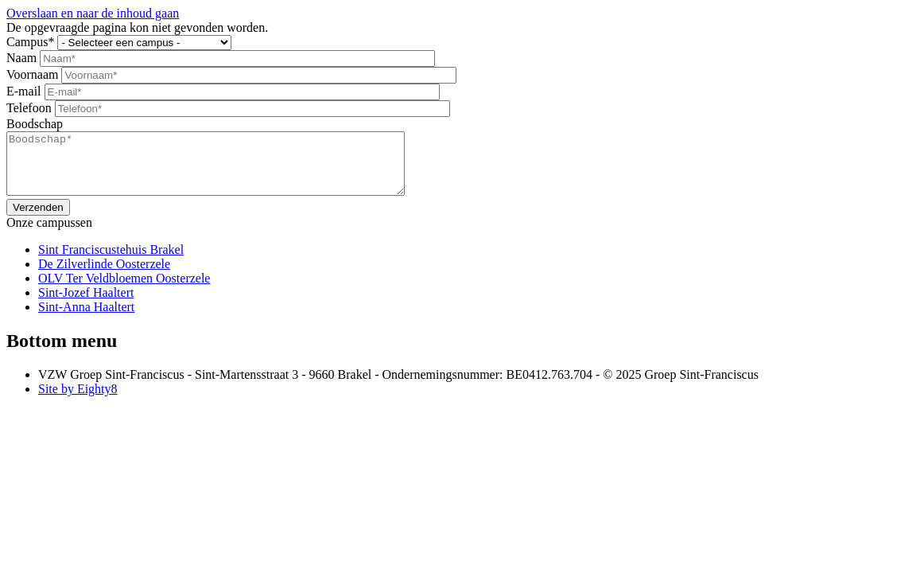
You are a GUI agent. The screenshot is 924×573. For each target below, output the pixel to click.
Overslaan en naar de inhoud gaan (93, 13)
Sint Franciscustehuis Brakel (111, 261)
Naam (21, 58)
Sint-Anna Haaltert (86, 319)
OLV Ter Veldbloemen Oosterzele (124, 290)
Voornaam (32, 74)
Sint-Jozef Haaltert (86, 304)
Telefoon (29, 108)
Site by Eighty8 (78, 401)
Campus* (30, 42)
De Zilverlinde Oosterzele (104, 276)
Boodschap (35, 124)
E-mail (24, 91)
